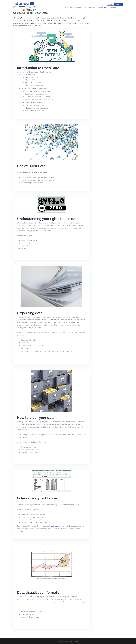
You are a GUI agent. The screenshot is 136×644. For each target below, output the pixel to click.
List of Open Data (76, 8)
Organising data (30, 313)
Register (119, 4)
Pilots (66, 8)
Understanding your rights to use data (48, 219)
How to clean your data (36, 418)
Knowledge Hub (89, 8)
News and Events (102, 8)
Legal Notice (62, 641)
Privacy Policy (73, 641)
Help (120, 8)
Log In (110, 4)
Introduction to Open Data (38, 68)
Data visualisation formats (38, 592)
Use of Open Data (31, 166)
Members (113, 8)
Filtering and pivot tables (37, 498)
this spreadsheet (55, 526)
